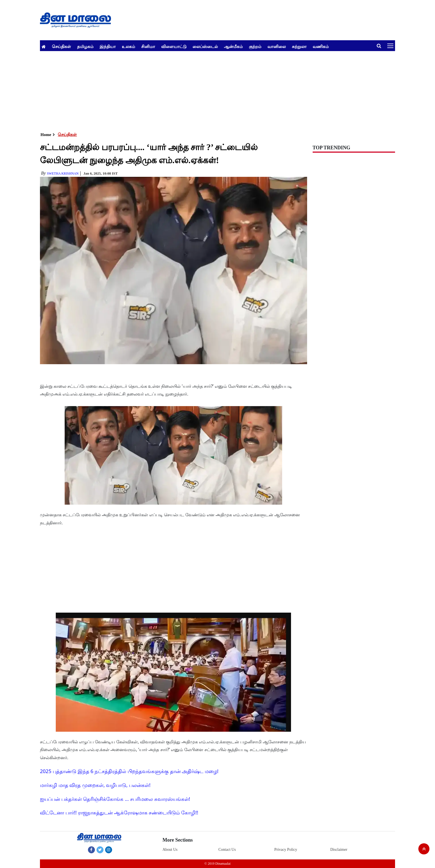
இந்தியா (108, 46)
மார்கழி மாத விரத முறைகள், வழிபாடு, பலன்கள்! (95, 785)
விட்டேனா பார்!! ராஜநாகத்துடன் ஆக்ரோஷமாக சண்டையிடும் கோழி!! (119, 812)
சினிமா (148, 46)
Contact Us (227, 850)
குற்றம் (255, 46)
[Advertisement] (206, 90)
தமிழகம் (85, 46)
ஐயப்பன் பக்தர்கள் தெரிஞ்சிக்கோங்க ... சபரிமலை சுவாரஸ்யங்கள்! (115, 799)
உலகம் (128, 46)
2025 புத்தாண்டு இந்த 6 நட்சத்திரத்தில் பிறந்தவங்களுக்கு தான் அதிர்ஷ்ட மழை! (129, 771)
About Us (170, 850)
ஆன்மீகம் (233, 46)
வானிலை (277, 46)
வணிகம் (321, 46)
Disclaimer (339, 850)
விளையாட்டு (174, 46)
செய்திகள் (61, 46)
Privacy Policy (286, 850)
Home (46, 135)
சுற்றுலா (299, 46)
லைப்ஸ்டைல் (205, 46)
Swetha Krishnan (63, 173)
